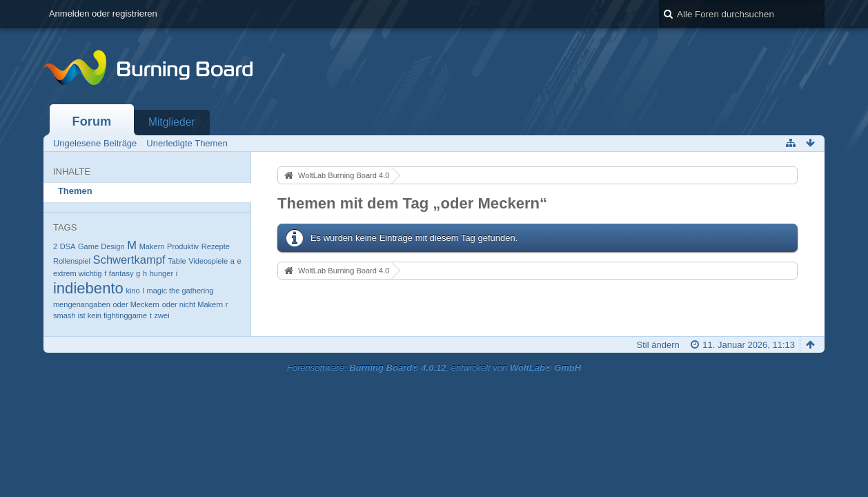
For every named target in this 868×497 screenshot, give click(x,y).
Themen (75, 191)
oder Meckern (136, 304)
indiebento (88, 288)
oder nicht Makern (193, 304)
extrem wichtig (78, 273)
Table (177, 261)
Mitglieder (172, 122)
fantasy (121, 273)
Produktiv (183, 246)
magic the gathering (180, 291)
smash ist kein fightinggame (100, 315)
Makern (152, 246)
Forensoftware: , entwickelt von (434, 368)
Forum (92, 121)
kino (133, 291)
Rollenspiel (72, 261)
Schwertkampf (129, 260)
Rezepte (216, 246)
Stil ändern (658, 345)
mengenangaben (82, 304)
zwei (162, 315)
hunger (161, 273)
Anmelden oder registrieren (103, 13)
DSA (68, 246)
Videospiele (208, 261)
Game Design (101, 246)
